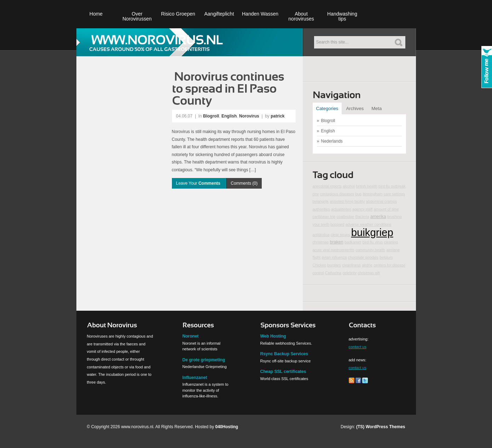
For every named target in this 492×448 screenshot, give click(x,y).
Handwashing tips (342, 16)
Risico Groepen (178, 14)
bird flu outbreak (392, 186)
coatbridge (345, 217)
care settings (394, 194)
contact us (358, 347)
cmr (316, 194)
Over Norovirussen (137, 16)
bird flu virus (373, 242)
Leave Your (199, 183)
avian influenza (334, 257)
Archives (355, 108)
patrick (277, 116)
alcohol (349, 186)
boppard (337, 224)
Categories (327, 108)
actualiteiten (341, 209)
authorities (321, 209)
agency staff (362, 209)
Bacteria (362, 217)
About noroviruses (301, 16)
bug (359, 194)
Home (96, 14)
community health (370, 250)
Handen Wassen (260, 14)
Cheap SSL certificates (283, 372)
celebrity (349, 273)
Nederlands (332, 141)
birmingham (373, 194)
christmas (321, 242)
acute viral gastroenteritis (334, 250)
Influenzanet (195, 378)
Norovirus (249, 116)
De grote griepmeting (204, 360)
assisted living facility (347, 201)
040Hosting (227, 427)
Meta (377, 108)
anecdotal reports (327, 186)
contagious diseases (337, 194)
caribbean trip (324, 217)
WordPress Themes (386, 427)
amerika (378, 217)
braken (336, 242)
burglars (334, 265)
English (229, 116)
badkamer (353, 242)
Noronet (191, 336)
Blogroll (211, 116)
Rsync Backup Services (284, 354)
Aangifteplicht (219, 14)
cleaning (391, 242)
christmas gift (369, 273)
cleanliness (351, 265)
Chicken (320, 265)
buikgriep (372, 232)
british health (366, 186)
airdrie (367, 265)
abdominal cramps (381, 201)
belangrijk (321, 201)
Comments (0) (244, 183)
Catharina (333, 273)
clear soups (340, 235)
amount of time (386, 209)
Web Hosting (273, 336)
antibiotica (321, 235)
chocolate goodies (363, 257)
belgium (386, 257)
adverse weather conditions (369, 224)
